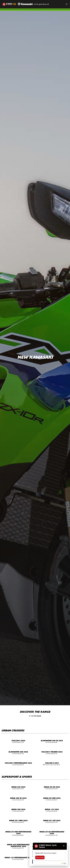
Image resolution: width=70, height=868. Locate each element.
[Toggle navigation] (67, 4)
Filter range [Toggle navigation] (35, 716)
